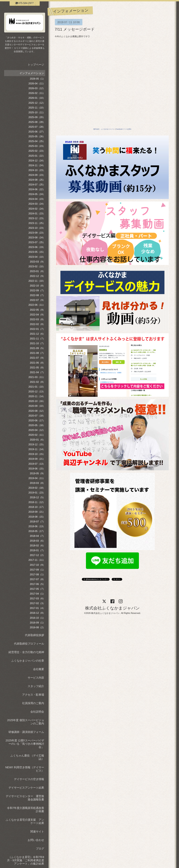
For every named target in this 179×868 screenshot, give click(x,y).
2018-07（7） (37, 522)
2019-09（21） (37, 459)
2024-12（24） (37, 161)
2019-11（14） (37, 449)
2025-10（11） (37, 112)
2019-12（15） (37, 444)
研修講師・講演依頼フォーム (26, 732)
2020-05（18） (37, 425)
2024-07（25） (37, 185)
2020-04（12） (37, 430)
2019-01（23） (37, 493)
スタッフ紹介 (36, 686)
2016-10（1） (37, 618)
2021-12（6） (37, 334)
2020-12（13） (37, 392)
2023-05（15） (37, 252)
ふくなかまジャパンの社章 (28, 661)
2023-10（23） (37, 228)
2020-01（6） (37, 440)
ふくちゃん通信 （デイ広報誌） (27, 757)
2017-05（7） (37, 589)
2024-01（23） (37, 214)
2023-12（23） (37, 218)
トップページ (36, 65)
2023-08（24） (37, 238)
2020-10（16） (37, 401)
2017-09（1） (37, 570)
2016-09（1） (37, 623)
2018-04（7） (37, 536)
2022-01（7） (37, 329)
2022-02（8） (37, 324)
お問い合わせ (36, 840)
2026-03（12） (37, 88)
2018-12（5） (37, 497)
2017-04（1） (37, 594)
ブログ (40, 849)
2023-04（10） (37, 257)
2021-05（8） (37, 368)
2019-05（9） (37, 473)
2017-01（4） (37, 608)
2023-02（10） (37, 266)
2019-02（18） (37, 488)
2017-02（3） (37, 603)
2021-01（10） (37, 387)
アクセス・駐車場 (33, 695)
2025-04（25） (37, 141)
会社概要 (39, 669)
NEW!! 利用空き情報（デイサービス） (25, 769)
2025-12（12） (37, 103)
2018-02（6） (37, 546)
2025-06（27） (37, 132)
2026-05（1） (37, 79)
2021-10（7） (37, 343)
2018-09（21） (37, 512)
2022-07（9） (37, 300)
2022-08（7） (37, 295)
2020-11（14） (37, 396)
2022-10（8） (37, 286)
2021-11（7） (37, 339)
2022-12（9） (37, 276)
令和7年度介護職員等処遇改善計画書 (26, 810)
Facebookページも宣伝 (124, 129)
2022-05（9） (37, 310)
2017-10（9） (37, 565)
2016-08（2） (37, 627)
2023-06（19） (37, 247)
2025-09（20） (37, 117)
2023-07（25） (37, 242)
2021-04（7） (37, 372)
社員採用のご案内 (33, 703)
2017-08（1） (37, 575)
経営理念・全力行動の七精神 (26, 652)
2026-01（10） (37, 98)
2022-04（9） (37, 315)
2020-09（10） (37, 406)
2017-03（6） (37, 599)
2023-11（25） (37, 223)
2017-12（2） (37, 555)
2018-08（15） (37, 517)
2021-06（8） (37, 363)
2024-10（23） (37, 170)
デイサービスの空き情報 (29, 779)
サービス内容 (36, 678)
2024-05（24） (37, 194)
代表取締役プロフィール (29, 644)
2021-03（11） (37, 377)
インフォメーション (32, 73)
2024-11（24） (37, 165)
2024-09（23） (37, 175)
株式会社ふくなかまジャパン (112, 608)
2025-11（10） (37, 108)
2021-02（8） (37, 382)
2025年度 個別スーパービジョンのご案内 (26, 722)
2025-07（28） (37, 127)
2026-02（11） (37, 93)
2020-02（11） (37, 435)
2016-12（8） (37, 613)
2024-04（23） (37, 199)
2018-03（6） (37, 541)
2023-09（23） (37, 233)
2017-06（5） (37, 584)
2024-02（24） (37, 209)
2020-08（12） (37, 411)
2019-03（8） (37, 483)
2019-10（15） (37, 454)
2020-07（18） (37, 416)
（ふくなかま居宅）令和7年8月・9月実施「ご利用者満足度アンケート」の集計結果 (26, 860)
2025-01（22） (37, 156)
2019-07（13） (37, 464)
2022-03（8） (37, 319)
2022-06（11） (37, 305)
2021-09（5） (37, 348)
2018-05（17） (37, 531)
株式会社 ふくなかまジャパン (104, 129)
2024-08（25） (37, 180)
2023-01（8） (37, 271)
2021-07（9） (37, 358)
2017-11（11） (37, 560)
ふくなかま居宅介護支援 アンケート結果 (25, 821)
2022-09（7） (37, 290)
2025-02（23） (37, 151)
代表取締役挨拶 (34, 635)
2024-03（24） (37, 204)
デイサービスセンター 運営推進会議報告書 (25, 798)
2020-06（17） (37, 420)
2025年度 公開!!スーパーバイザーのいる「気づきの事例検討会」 (25, 744)
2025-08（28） (37, 122)
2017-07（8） (37, 579)
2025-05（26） (37, 136)
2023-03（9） (37, 262)
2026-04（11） (37, 84)
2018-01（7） (37, 550)
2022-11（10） (37, 281)
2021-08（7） (37, 353)
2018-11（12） (37, 502)
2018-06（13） (37, 526)
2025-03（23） (37, 146)
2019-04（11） (37, 478)
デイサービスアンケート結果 (26, 788)
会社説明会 (37, 712)
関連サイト (37, 832)
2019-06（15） (37, 469)
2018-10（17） (37, 507)
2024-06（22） (37, 189)
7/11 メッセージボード (75, 29)
